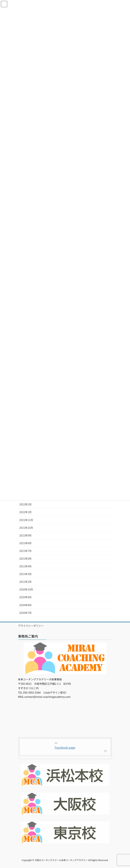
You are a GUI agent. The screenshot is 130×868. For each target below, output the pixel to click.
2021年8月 (26, 543)
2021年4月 (26, 566)
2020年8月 (26, 605)
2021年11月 (26, 520)
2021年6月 (26, 559)
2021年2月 (26, 582)
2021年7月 (26, 551)
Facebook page (65, 747)
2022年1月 (26, 512)
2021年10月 (26, 528)
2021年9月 (26, 535)
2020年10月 (26, 589)
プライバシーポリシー (31, 626)
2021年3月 (26, 574)
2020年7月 (26, 613)
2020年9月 (26, 597)
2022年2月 (26, 504)
